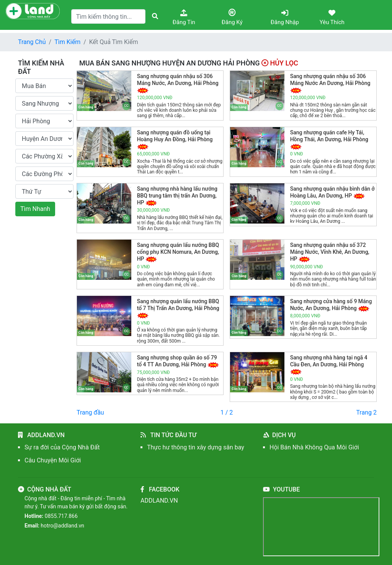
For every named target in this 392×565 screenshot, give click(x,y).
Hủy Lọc (280, 63)
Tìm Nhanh (35, 209)
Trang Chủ (32, 42)
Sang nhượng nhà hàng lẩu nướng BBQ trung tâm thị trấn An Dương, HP (177, 196)
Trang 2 (366, 412)
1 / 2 (227, 412)
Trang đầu (90, 412)
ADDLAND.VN (159, 500)
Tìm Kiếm (67, 42)
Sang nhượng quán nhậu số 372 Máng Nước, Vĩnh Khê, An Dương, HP (330, 252)
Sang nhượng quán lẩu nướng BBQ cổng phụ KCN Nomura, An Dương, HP (178, 252)
